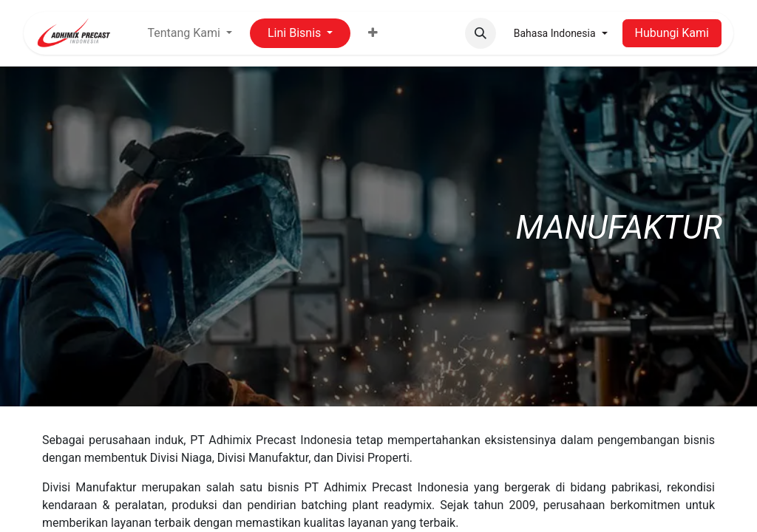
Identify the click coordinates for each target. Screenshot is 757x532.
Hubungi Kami (672, 33)
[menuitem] (373, 33)
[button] (481, 33)
